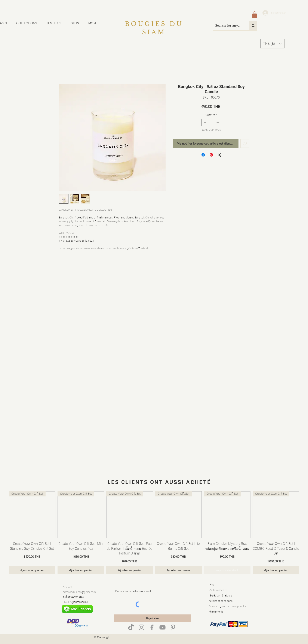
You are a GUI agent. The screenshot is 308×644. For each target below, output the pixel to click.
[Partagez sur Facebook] (203, 155)
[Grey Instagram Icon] (141, 627)
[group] (154, 533)
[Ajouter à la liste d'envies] (245, 144)
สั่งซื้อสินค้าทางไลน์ (74, 597)
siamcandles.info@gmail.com (79, 592)
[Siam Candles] (152, 627)
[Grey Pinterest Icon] (173, 627)
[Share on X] (219, 155)
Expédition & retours (221, 596)
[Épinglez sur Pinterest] (211, 155)
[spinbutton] (211, 122)
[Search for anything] (228, 26)
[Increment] (218, 122)
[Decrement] (204, 122)
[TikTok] (131, 627)
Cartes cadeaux (218, 590)
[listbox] (272, 44)
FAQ (212, 585)
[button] (29, 23)
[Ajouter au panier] (32, 570)
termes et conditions (221, 601)
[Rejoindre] (153, 618)
